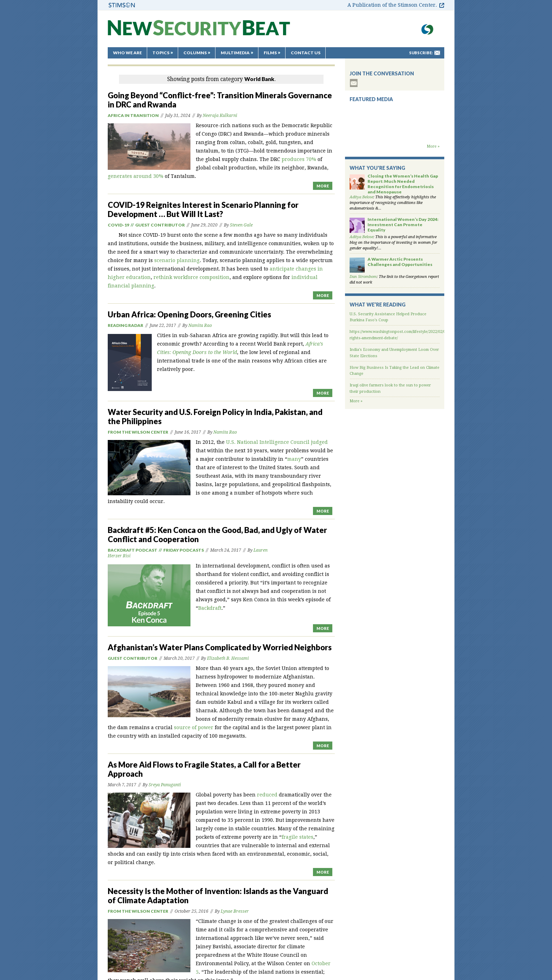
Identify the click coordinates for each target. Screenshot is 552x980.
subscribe (354, 83)
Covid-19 (118, 225)
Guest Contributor (160, 225)
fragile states (297, 837)
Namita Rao (200, 325)
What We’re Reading (378, 305)
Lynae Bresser (235, 911)
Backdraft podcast (133, 550)
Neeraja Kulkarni (220, 116)
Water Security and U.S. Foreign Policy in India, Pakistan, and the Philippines (215, 417)
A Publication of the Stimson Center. (392, 5)
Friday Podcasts (184, 550)
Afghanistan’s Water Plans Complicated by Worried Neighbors (220, 647)
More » (433, 146)
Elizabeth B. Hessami (228, 658)
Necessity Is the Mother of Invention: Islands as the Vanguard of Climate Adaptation (218, 896)
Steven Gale (241, 225)
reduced (267, 795)
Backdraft (210, 608)
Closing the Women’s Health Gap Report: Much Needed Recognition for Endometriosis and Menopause (403, 184)
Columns (195, 53)
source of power (194, 727)
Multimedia (235, 53)
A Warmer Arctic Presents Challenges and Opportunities (400, 262)
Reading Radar (126, 325)
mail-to (437, 53)
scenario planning (177, 260)
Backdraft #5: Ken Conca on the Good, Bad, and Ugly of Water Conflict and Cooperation (217, 535)
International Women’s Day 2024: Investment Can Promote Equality (403, 225)
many (294, 459)
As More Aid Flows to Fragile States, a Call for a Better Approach (204, 769)
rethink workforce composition (192, 277)
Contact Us (306, 53)
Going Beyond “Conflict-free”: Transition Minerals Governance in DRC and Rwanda (220, 100)
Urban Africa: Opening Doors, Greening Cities (189, 314)
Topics (161, 53)
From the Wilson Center (138, 432)
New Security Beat (199, 31)
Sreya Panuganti (165, 785)
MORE (323, 186)
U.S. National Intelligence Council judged (277, 442)
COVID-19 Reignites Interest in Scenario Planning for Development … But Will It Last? (203, 209)
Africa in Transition (133, 115)
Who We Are (127, 53)
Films (270, 53)
